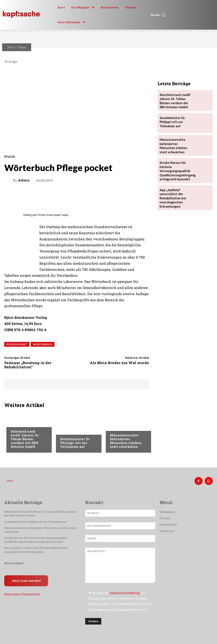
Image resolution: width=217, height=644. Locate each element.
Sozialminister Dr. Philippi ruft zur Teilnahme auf (75, 443)
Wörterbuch (43, 344)
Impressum (12, 593)
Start (11, 47)
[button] (158, 15)
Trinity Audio (46, 215)
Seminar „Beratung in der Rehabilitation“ (28, 365)
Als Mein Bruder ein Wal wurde (119, 363)
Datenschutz (31, 593)
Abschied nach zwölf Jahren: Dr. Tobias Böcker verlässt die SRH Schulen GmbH (25, 439)
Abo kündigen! (14, 561)
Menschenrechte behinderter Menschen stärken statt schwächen (126, 441)
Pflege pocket (17, 344)
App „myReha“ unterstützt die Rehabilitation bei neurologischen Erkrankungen (172, 193)
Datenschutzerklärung (125, 592)
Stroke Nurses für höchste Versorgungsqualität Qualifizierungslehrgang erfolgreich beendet (176, 167)
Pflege (21, 47)
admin (24, 180)
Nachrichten (20, 423)
